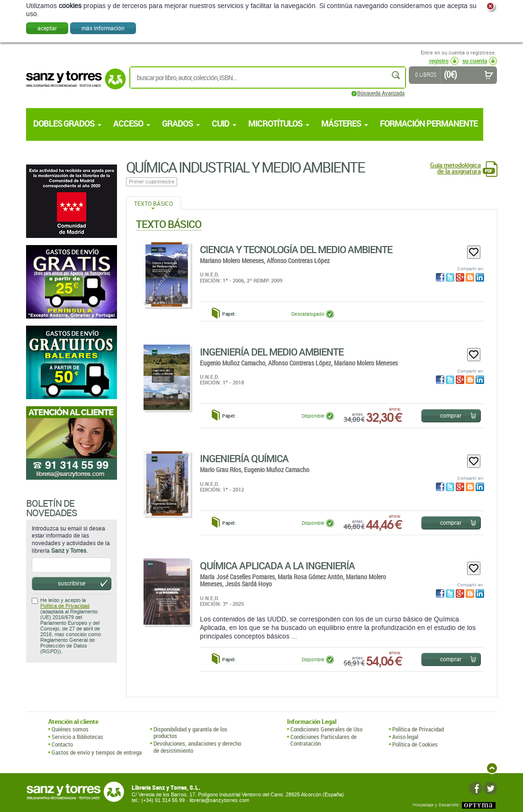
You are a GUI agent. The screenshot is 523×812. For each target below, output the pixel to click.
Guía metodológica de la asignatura (455, 168)
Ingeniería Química (244, 458)
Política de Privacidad (65, 606)
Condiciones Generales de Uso (326, 729)
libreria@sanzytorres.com (219, 800)
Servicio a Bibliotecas (77, 737)
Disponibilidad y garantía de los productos (190, 733)
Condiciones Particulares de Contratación (324, 740)
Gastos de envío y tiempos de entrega (97, 752)
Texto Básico (153, 203)
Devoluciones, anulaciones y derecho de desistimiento (197, 747)
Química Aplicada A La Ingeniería (277, 566)
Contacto (62, 744)
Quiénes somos (70, 729)
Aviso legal (405, 737)
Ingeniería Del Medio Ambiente (272, 352)
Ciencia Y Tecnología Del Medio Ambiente (296, 249)
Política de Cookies (415, 744)
